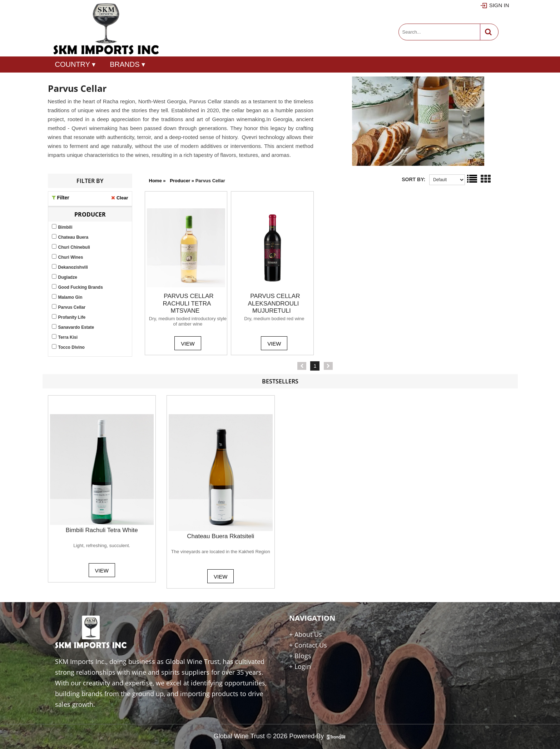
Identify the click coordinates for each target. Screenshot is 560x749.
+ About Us (306, 634)
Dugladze (68, 277)
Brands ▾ (127, 64)
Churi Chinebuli (74, 247)
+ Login (300, 666)
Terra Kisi (68, 337)
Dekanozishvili (73, 267)
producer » (183, 181)
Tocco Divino (71, 347)
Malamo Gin (70, 297)
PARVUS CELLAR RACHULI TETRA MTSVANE (188, 303)
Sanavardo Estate (76, 327)
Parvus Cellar (72, 307)
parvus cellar (210, 181)
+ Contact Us (308, 645)
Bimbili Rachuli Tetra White (102, 530)
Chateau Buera (73, 237)
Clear (122, 198)
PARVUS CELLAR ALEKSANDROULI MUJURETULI (274, 303)
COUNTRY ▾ (75, 64)
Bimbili (65, 227)
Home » (157, 181)
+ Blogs (300, 656)
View (188, 344)
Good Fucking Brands (81, 287)
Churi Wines (71, 257)
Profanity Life (72, 317)
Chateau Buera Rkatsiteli (220, 536)
